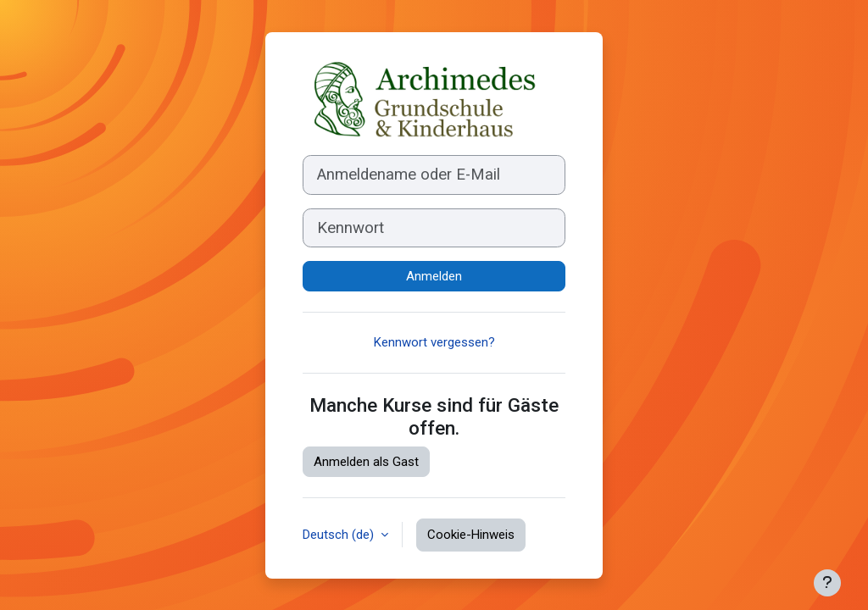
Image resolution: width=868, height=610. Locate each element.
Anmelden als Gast (366, 462)
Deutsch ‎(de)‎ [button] (340, 535)
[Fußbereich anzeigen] (827, 583)
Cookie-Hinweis (471, 535)
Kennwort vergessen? (434, 342)
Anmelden (434, 276)
